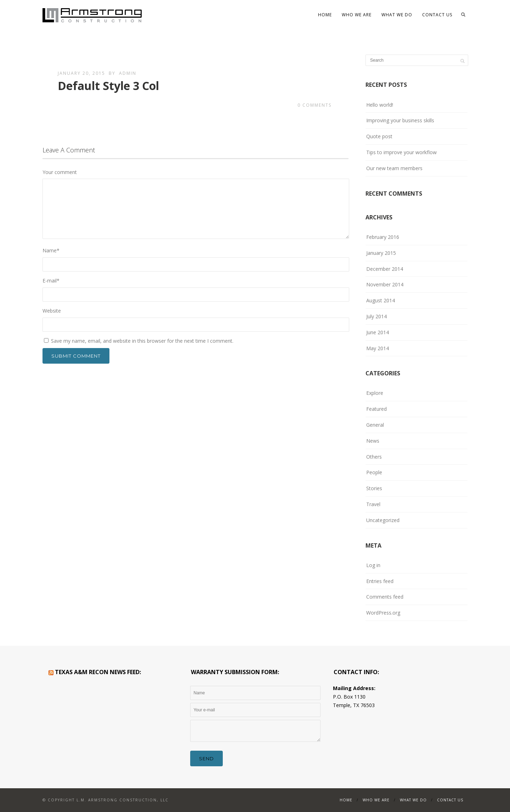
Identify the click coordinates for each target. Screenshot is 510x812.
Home (325, 15)
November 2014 (385, 284)
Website (52, 311)
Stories (374, 488)
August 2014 (381, 300)
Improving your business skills (400, 120)
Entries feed (380, 581)
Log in (373, 565)
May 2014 (378, 348)
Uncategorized (383, 520)
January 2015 (381, 253)
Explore (375, 393)
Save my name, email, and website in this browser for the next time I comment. (142, 341)
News (373, 441)
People (374, 472)
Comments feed (385, 597)
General (375, 425)
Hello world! (380, 105)
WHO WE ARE (357, 15)
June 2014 (378, 332)
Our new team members (394, 168)
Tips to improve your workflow (401, 152)
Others (374, 457)
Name (51, 250)
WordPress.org (383, 613)
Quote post (379, 136)
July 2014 (376, 316)
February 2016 (383, 237)
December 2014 (385, 269)
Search (463, 15)
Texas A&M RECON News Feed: (98, 672)
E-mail (51, 281)
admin (128, 73)
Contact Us (437, 15)
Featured (376, 409)
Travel (373, 504)
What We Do (397, 15)
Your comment (60, 172)
